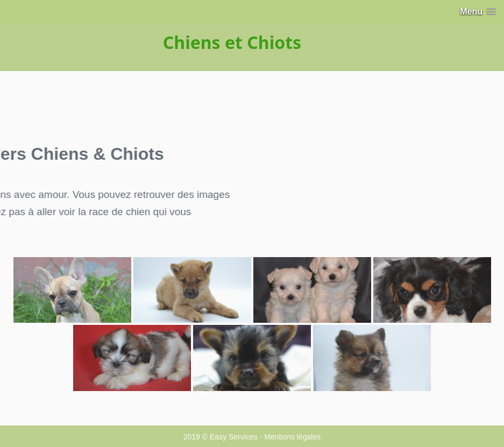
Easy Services (234, 437)
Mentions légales (292, 437)
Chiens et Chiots (232, 42)
